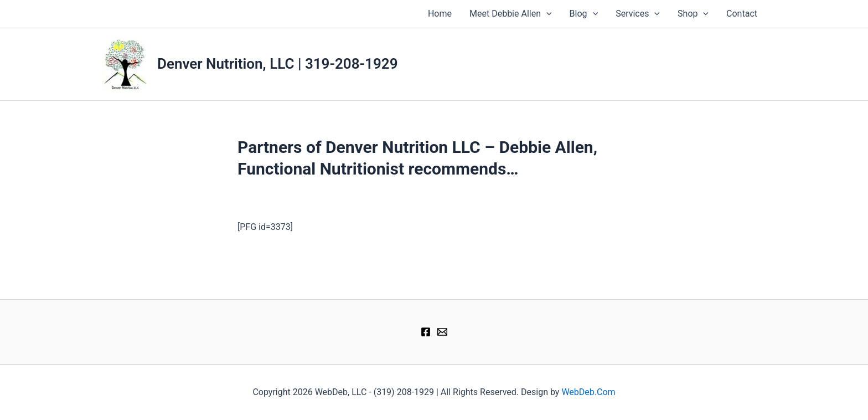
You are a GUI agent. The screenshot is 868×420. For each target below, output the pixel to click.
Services (638, 14)
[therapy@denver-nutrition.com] (442, 332)
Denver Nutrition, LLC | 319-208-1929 (278, 64)
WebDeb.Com (588, 392)
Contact (742, 14)
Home (440, 14)
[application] (546, 14)
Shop (693, 14)
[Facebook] (426, 332)
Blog (584, 14)
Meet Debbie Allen (511, 14)
